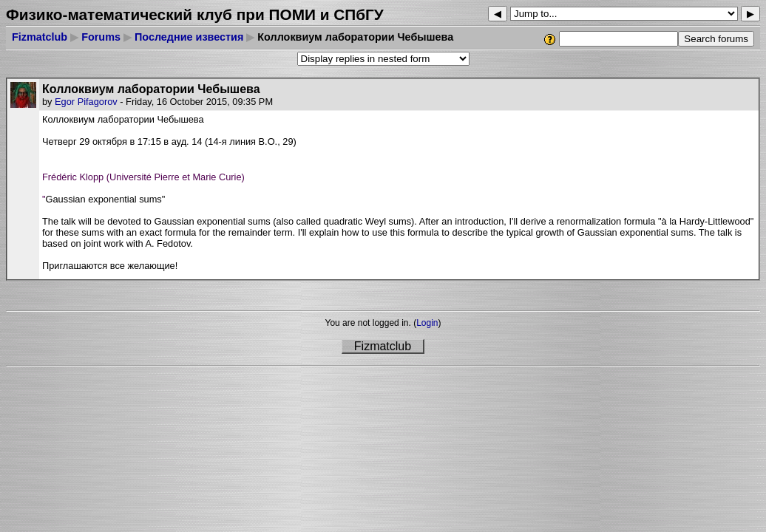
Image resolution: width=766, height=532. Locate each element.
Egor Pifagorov (86, 102)
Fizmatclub (40, 37)
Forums (101, 37)
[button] (399, 154)
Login (427, 323)
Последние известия (189, 37)
